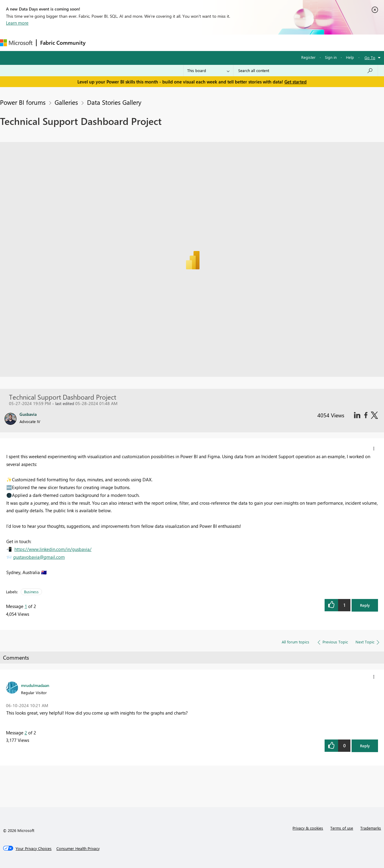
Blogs (204, 42)
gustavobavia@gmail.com (39, 557)
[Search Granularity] (208, 71)
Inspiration (126, 42)
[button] (374, 449)
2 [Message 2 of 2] (26, 733)
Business (31, 592)
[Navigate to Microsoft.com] (16, 43)
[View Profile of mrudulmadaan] (35, 685)
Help (350, 57)
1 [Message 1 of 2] (26, 606)
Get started (295, 82)
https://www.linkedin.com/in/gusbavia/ (53, 549)
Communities (177, 42)
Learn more (17, 23)
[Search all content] (306, 71)
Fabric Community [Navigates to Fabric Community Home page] (63, 43)
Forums (99, 42)
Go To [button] (370, 57)
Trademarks (371, 828)
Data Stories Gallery (114, 102)
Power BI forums (23, 102)
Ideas (150, 42)
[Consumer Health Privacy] (78, 848)
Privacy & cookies (308, 828)
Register (308, 57)
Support (252, 42)
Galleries (66, 102)
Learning (227, 42)
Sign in (331, 57)
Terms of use (342, 828)
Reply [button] (365, 605)
